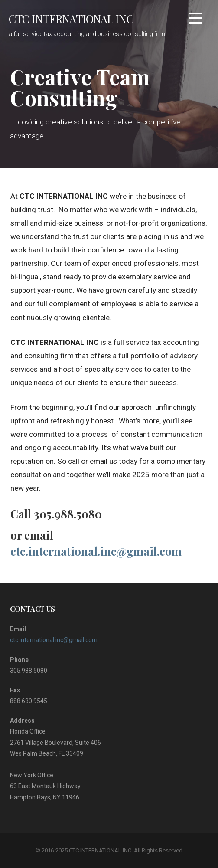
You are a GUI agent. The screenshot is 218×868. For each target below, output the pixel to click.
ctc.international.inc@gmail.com (96, 551)
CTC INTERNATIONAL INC (71, 19)
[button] (196, 20)
